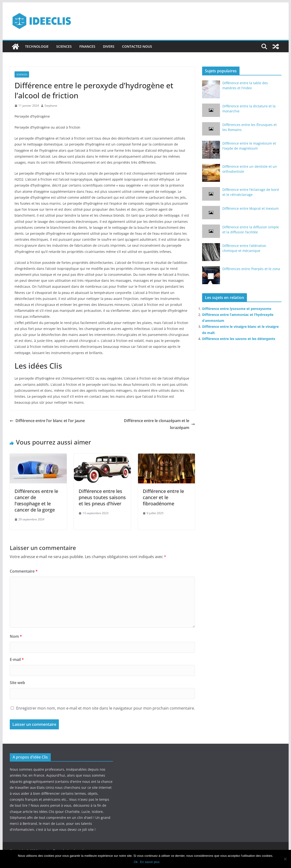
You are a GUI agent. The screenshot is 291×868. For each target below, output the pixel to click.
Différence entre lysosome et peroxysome (237, 309)
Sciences (64, 46)
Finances (87, 46)
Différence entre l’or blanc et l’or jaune (47, 421)
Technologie (37, 46)
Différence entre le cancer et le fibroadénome (163, 497)
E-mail (17, 659)
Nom (16, 636)
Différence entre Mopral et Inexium (250, 208)
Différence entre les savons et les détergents (239, 339)
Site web (17, 683)
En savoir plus (150, 862)
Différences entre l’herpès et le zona (251, 269)
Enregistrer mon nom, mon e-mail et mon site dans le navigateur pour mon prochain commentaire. (106, 708)
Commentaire (24, 571)
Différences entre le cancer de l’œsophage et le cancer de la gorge (36, 500)
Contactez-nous (137, 46)
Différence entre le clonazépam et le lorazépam (159, 424)
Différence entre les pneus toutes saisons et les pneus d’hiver (102, 497)
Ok (136, 862)
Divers (109, 46)
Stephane (51, 106)
